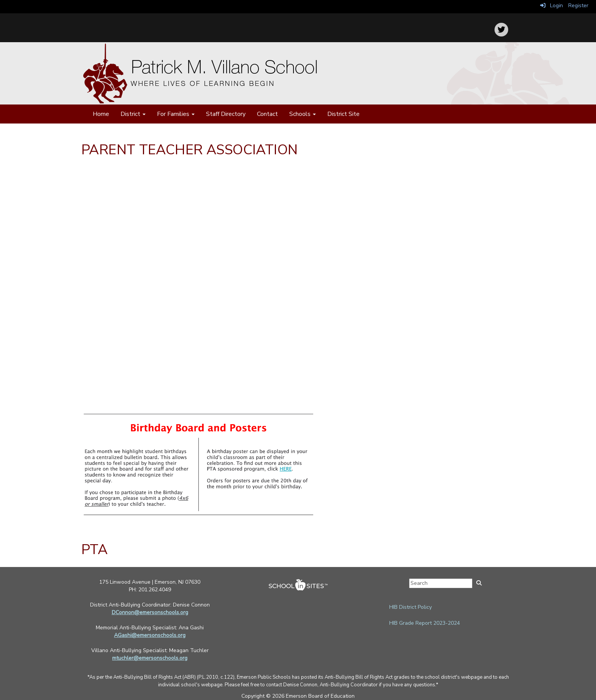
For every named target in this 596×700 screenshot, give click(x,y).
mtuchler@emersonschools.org (150, 658)
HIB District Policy (411, 607)
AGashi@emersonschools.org (150, 635)
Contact (267, 114)
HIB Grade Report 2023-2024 (425, 623)
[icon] (501, 30)
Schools (303, 114)
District (133, 114)
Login (552, 6)
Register (578, 6)
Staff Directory (226, 114)
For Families (176, 114)
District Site (343, 114)
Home (101, 114)
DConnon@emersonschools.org (150, 612)
